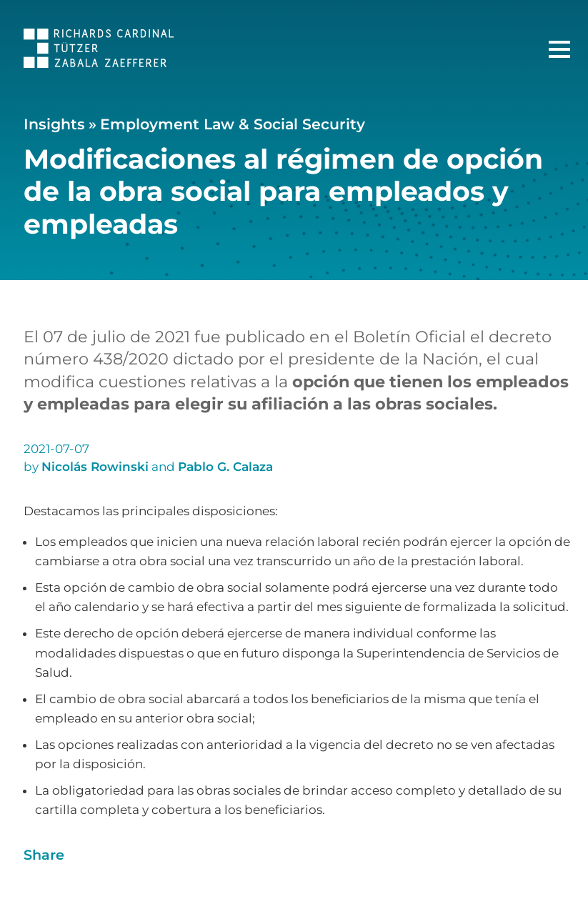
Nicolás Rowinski (95, 467)
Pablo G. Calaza (225, 467)
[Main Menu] (559, 49)
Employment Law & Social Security (233, 124)
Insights (54, 124)
